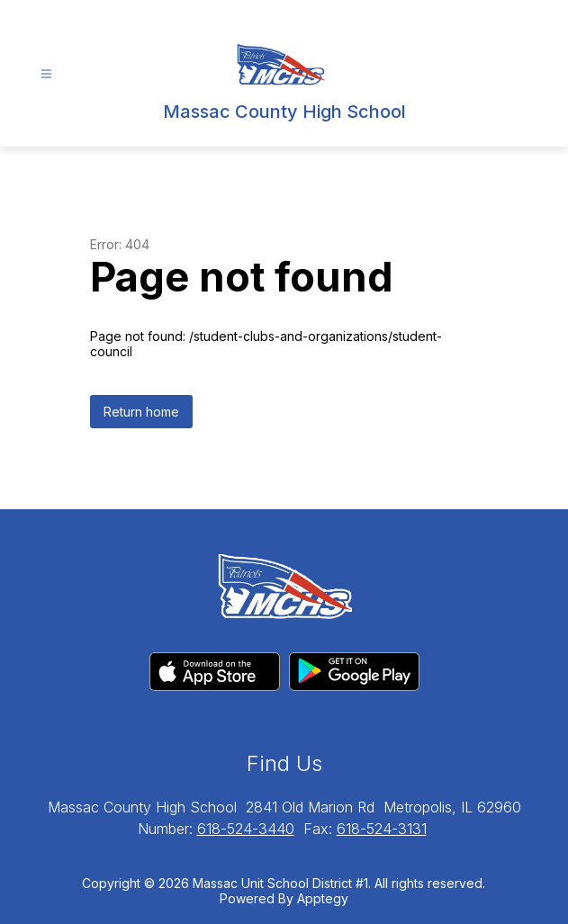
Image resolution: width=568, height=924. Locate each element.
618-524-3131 (382, 829)
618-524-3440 (246, 829)
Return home (141, 412)
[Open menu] (46, 74)
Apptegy (323, 898)
